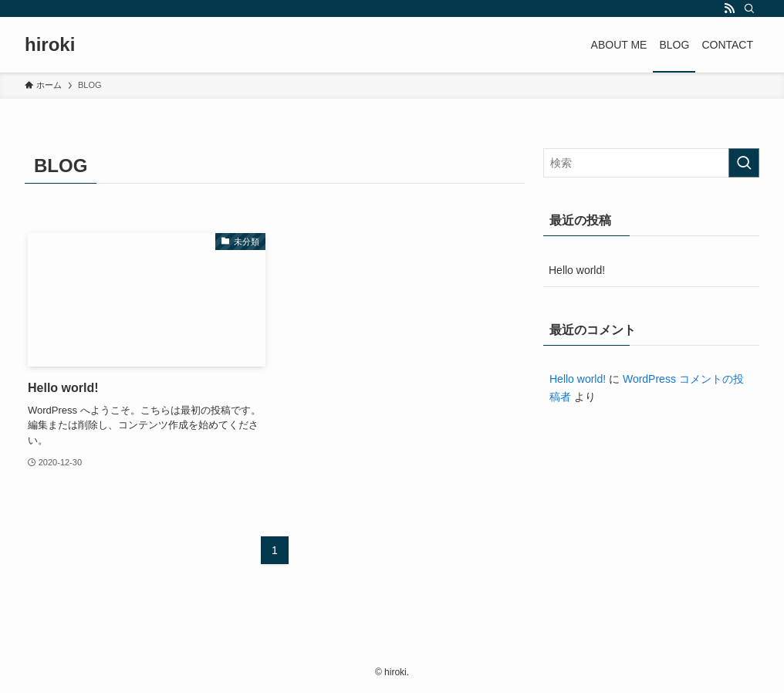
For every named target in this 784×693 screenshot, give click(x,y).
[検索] (749, 8)
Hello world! (577, 270)
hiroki (50, 45)
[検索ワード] (651, 163)
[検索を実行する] (744, 163)
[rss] (729, 8)
